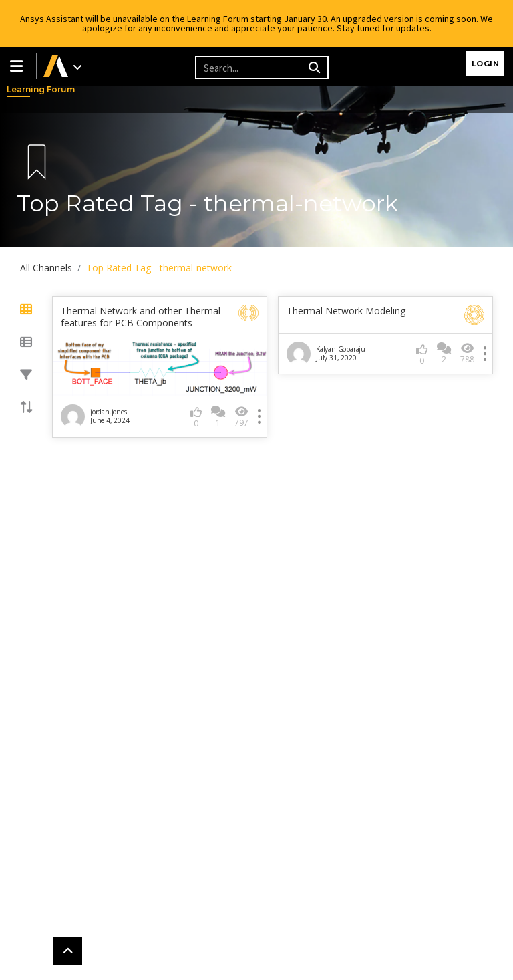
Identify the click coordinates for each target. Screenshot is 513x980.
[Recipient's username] (250, 68)
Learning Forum (20, 89)
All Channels (46, 268)
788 (467, 353)
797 (241, 417)
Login (486, 64)
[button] (18, 66)
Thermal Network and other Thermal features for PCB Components (141, 317)
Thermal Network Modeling (346, 311)
